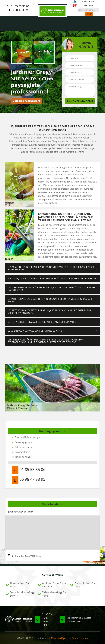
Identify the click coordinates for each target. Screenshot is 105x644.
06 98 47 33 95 (18, 10)
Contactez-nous (80, 638)
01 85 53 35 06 (18, 6)
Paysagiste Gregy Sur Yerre (83, 585)
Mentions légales (60, 638)
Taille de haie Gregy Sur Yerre (52, 594)
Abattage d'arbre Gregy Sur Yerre (52, 585)
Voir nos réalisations (27, 101)
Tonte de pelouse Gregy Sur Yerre (20, 594)
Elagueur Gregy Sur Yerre (18, 585)
